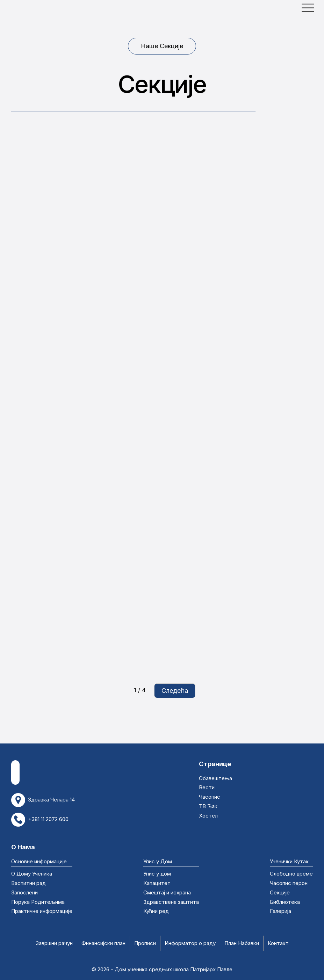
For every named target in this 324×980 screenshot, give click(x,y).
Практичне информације (42, 912)
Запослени (24, 893)
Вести (207, 788)
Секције (280, 893)
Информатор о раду (190, 943)
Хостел (208, 816)
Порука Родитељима (38, 902)
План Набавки (242, 943)
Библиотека (285, 902)
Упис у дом (157, 874)
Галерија (280, 912)
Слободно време (291, 874)
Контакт (278, 943)
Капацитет (157, 884)
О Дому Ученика (32, 874)
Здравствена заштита (171, 902)
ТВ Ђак (208, 807)
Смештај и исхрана (167, 893)
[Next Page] (175, 691)
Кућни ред (156, 912)
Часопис (210, 797)
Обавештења (215, 779)
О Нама (23, 847)
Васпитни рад (28, 884)
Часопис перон (289, 884)
